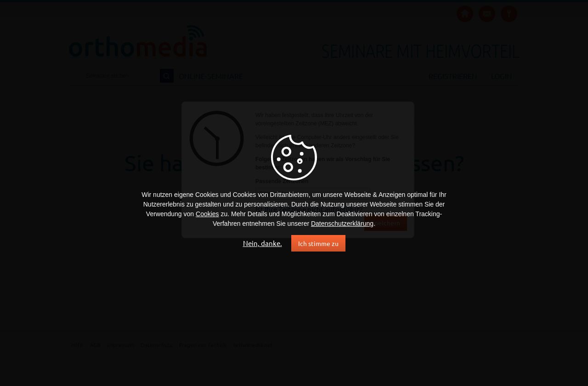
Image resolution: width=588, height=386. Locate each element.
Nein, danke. (263, 243)
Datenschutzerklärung (342, 224)
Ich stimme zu (318, 243)
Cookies (207, 214)
